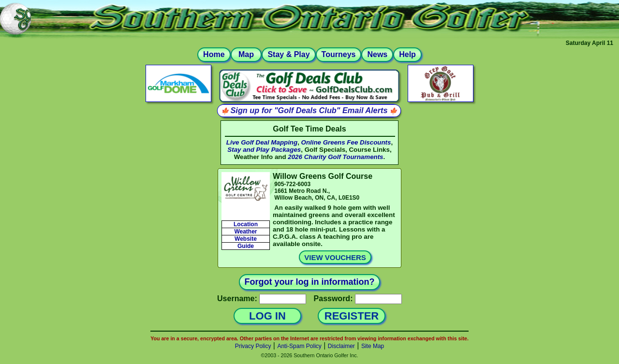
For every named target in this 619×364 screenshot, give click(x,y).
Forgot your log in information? (310, 282)
